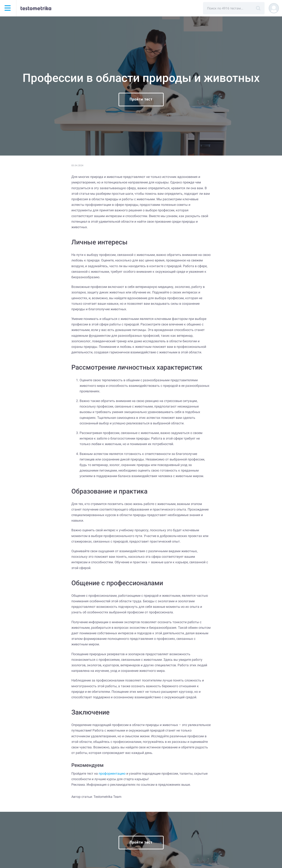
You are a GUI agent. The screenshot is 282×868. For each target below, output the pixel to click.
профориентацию (112, 774)
